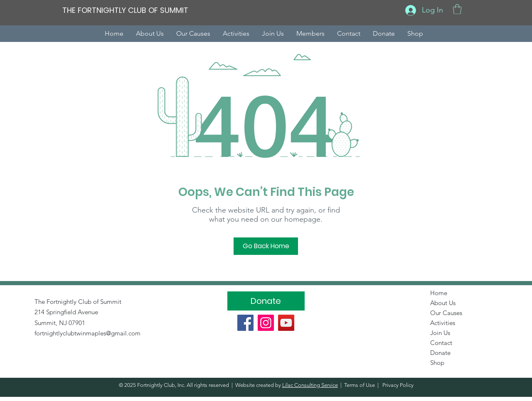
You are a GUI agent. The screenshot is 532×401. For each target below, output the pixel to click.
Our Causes (446, 313)
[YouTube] (286, 323)
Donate (440, 353)
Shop (437, 363)
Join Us (440, 333)
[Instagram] (266, 323)
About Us (443, 303)
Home (439, 293)
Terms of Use (360, 385)
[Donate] (266, 301)
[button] (457, 9)
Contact (441, 343)
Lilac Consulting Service (310, 385)
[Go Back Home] (266, 246)
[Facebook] (245, 323)
